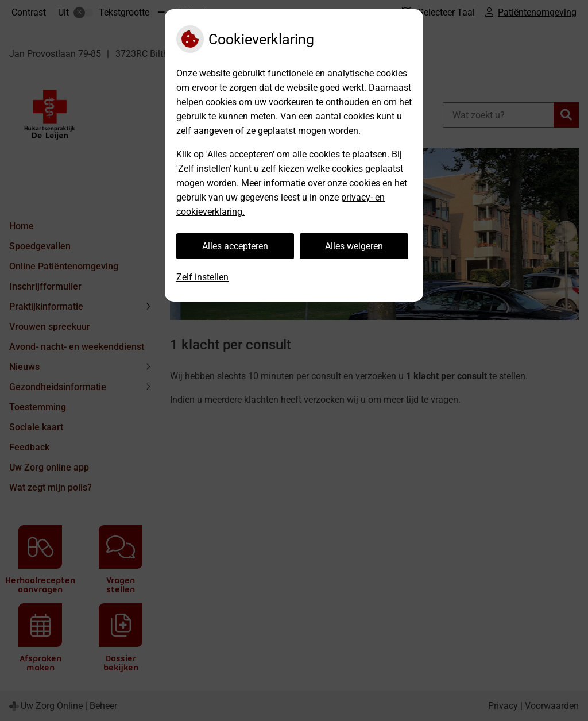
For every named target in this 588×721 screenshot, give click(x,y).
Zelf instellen (202, 277)
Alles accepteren (235, 246)
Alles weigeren (354, 246)
